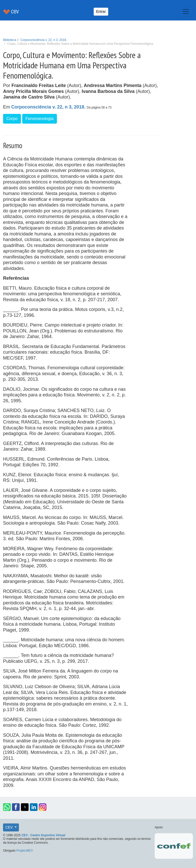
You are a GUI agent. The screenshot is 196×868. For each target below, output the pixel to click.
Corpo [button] (12, 119)
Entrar (101, 12)
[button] (7, 807)
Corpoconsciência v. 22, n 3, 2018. (44, 40)
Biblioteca (10, 40)
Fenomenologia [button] (40, 119)
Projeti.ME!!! (25, 851)
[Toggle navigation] (186, 12)
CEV (10, 827)
